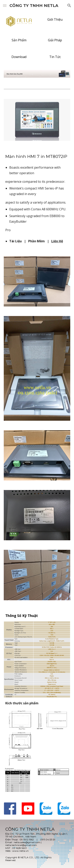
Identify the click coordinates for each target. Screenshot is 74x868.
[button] (5, 5)
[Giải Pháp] (55, 40)
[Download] (19, 57)
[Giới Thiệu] (55, 19)
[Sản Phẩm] (19, 40)
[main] (37, 193)
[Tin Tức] (55, 57)
